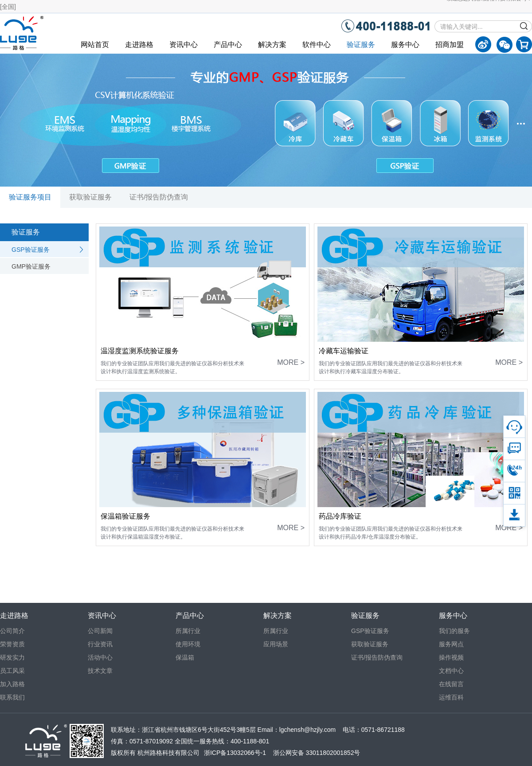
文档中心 (451, 671)
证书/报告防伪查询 (159, 197)
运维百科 (451, 697)
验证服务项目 (30, 197)
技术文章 (100, 671)
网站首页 (95, 45)
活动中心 (100, 657)
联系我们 (12, 697)
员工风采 (12, 671)
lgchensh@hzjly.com (308, 730)
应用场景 (276, 644)
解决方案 (272, 45)
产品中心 (228, 45)
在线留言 (451, 684)
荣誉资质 (12, 644)
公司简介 (12, 631)
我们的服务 (454, 631)
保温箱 (185, 657)
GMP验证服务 (31, 266)
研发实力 (12, 657)
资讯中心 (184, 45)
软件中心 (317, 45)
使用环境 (188, 644)
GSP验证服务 (31, 250)
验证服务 (361, 45)
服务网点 (451, 644)
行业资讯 (100, 644)
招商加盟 (450, 45)
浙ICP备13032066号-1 (235, 753)
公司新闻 (100, 631)
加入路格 (12, 684)
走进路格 (139, 45)
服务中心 (405, 45)
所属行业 (188, 631)
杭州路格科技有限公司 (168, 753)
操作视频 (451, 657)
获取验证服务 (90, 197)
